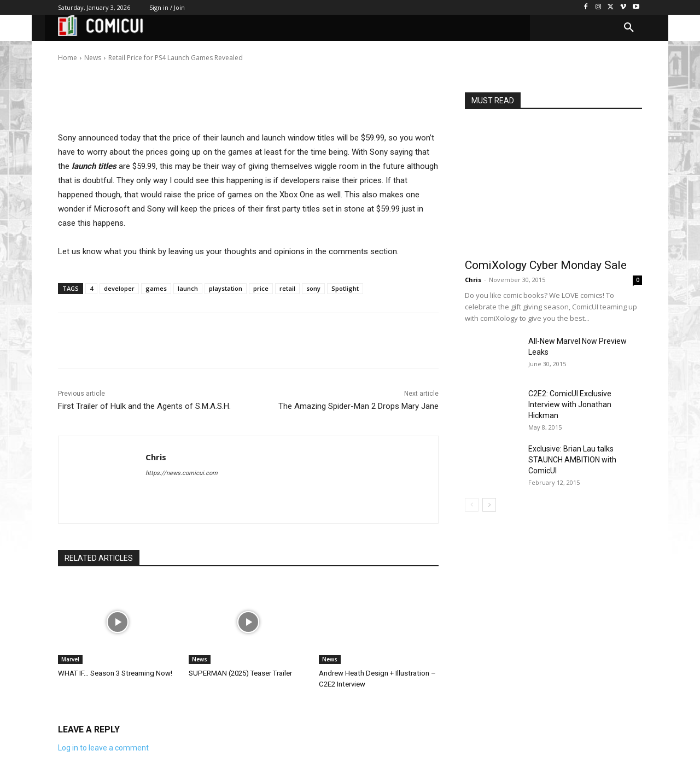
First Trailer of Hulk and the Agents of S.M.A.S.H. (144, 406)
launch (188, 288)
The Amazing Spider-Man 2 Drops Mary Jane (358, 406)
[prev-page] (472, 505)
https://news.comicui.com (182, 473)
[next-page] (489, 505)
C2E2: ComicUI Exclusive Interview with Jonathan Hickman (570, 404)
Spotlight (345, 288)
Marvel (70, 659)
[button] (629, 28)
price (261, 288)
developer (119, 288)
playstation (226, 288)
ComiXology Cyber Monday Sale (546, 265)
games (156, 288)
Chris (92, 50)
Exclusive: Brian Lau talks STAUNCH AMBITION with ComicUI (572, 460)
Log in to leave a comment (103, 748)
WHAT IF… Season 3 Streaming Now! (115, 673)
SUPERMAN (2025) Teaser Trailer (240, 673)
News (200, 659)
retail (287, 288)
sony (313, 288)
